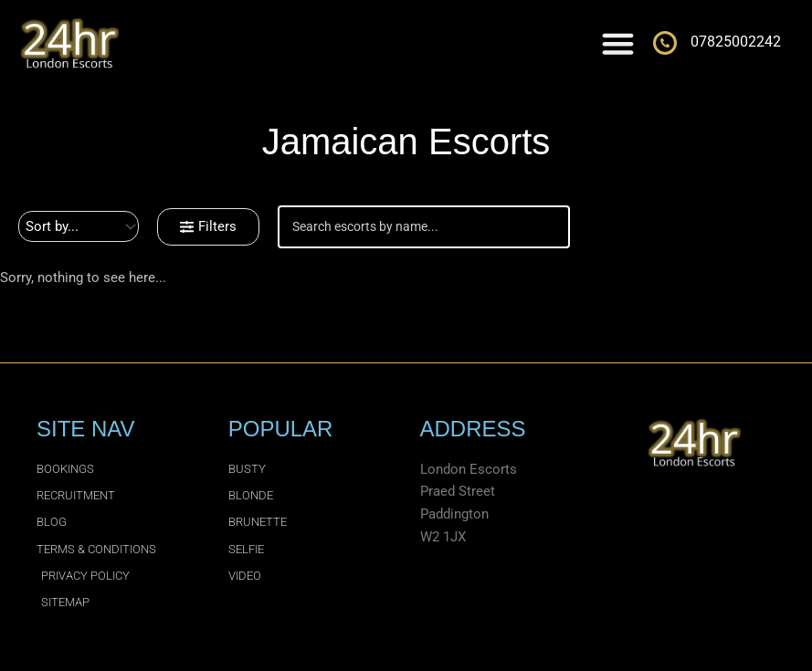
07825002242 (736, 42)
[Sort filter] (79, 226)
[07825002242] (665, 43)
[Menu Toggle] (618, 43)
